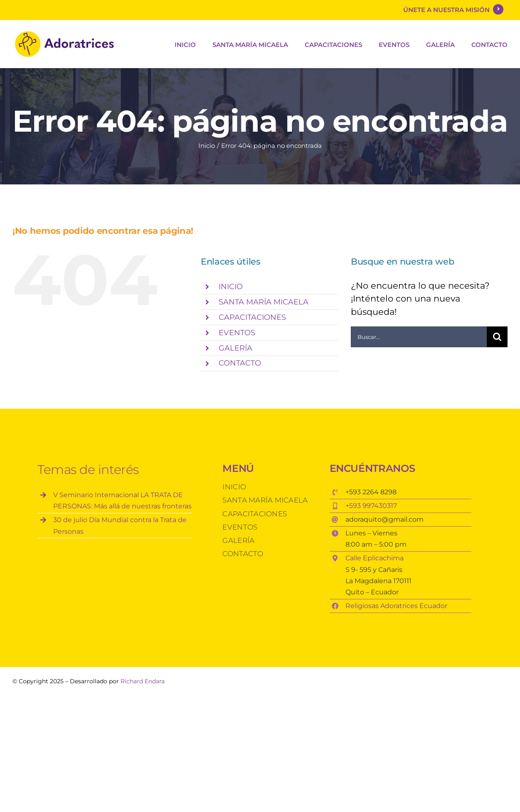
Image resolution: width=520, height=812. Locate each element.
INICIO (231, 287)
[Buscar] (497, 337)
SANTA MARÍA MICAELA (264, 302)
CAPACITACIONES (252, 317)
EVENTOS (237, 333)
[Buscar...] (419, 337)
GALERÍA (235, 348)
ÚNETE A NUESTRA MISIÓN (448, 10)
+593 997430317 (371, 506)
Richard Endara (143, 681)
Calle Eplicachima (375, 558)
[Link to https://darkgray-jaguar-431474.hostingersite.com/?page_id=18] (498, 9)
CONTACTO (240, 363)
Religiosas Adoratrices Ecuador (397, 606)
